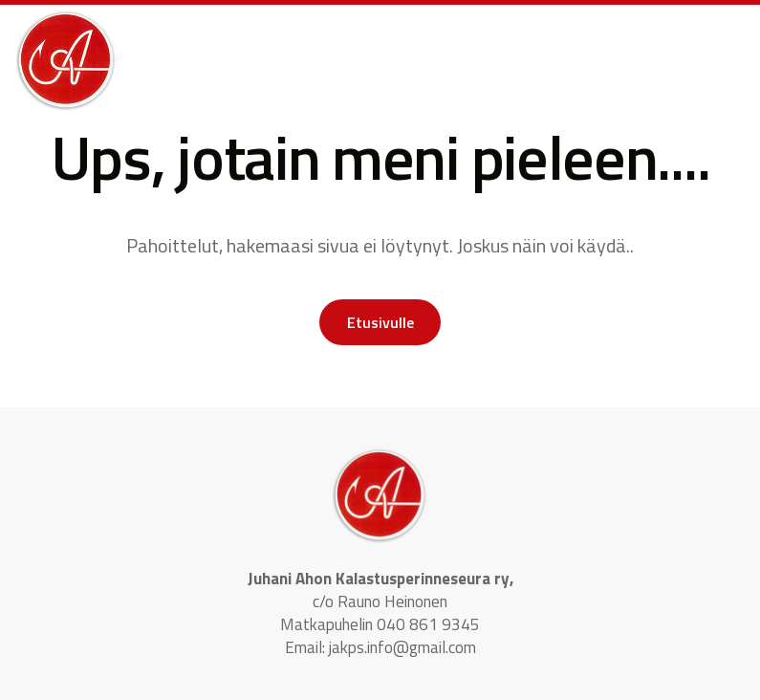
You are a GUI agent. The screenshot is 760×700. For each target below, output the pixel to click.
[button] (616, 43)
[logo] (66, 61)
